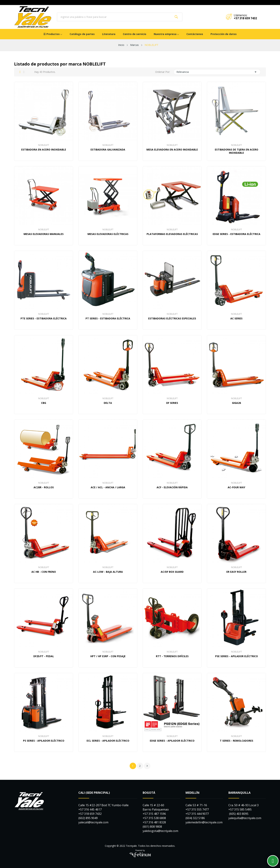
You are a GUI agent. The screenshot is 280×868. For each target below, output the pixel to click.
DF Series (172, 403)
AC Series (236, 318)
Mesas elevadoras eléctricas (108, 234)
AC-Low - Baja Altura (108, 572)
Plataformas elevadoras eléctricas (172, 234)
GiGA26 (236, 403)
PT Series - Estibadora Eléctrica (108, 318)
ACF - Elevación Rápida (172, 487)
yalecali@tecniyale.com (93, 822)
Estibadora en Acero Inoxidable (44, 150)
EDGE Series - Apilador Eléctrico (172, 741)
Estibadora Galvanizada (108, 150)
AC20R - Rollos (44, 487)
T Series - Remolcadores (237, 741)
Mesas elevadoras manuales (44, 234)
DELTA (108, 403)
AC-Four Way (236, 487)
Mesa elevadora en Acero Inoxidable (172, 150)
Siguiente (147, 766)
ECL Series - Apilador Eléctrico (108, 741)
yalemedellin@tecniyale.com (204, 822)
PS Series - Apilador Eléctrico (44, 741)
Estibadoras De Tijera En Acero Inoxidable (237, 151)
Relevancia (217, 72)
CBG (44, 403)
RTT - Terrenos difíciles (172, 656)
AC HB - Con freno (44, 572)
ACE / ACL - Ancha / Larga (108, 487)
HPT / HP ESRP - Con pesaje (108, 656)
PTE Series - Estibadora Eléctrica (44, 318)
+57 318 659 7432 (245, 18)
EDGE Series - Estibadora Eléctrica (237, 234)
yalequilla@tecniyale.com (245, 818)
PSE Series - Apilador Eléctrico (237, 656)
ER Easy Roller (236, 572)
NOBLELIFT (44, 145)
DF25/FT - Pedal (44, 656)
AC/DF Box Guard (172, 572)
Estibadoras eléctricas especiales (172, 318)
